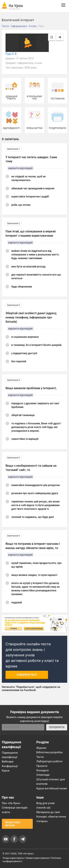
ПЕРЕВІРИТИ (57, 727)
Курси (6, 771)
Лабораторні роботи (49, 761)
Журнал (41, 748)
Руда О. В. (11, 54)
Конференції (10, 766)
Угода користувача (13, 858)
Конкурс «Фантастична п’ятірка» (51, 819)
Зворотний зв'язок (12, 824)
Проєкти (42, 766)
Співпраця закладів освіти (15, 810)
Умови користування (37, 858)
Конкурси (43, 770)
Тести (40, 757)
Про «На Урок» (11, 803)
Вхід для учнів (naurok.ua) (46, 805)
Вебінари (8, 762)
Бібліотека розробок (50, 752)
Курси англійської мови (52, 788)
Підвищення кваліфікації (10, 755)
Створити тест (27, 675)
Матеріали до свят (48, 812)
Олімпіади (43, 775)
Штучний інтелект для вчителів (51, 782)
